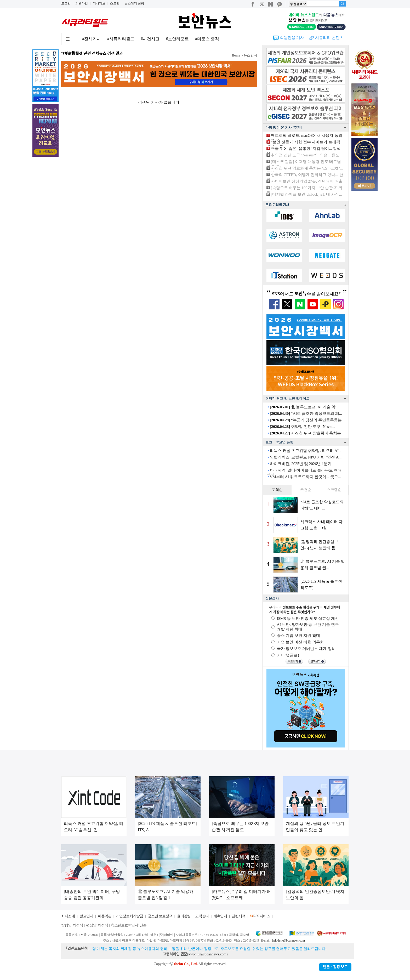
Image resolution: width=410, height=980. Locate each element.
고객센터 (202, 916)
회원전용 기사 (292, 38)
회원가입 (82, 3)
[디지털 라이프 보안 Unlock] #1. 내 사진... (306, 194)
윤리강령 (184, 916)
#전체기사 (92, 39)
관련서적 (238, 916)
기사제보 (99, 3)
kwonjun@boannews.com (207, 954)
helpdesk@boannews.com (288, 941)
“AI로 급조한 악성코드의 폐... (306, 413)
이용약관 (105, 916)
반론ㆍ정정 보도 (335, 967)
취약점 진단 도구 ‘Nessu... (303, 427)
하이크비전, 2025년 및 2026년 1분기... (302, 464)
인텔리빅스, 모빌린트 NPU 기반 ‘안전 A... (306, 457)
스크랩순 (334, 490)
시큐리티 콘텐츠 (329, 38)
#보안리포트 (177, 39)
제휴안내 (220, 916)
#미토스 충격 (207, 39)
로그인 (66, 3)
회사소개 (68, 916)
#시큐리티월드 (121, 39)
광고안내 (86, 916)
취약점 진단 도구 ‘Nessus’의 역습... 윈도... (307, 155)
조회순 (277, 490)
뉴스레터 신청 (134, 3)
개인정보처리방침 (129, 916)
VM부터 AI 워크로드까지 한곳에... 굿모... (305, 477)
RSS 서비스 (261, 916)
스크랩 (115, 3)
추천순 (306, 490)
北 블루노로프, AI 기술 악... (304, 407)
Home (236, 55)
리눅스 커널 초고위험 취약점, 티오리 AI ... (306, 451)
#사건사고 (150, 39)
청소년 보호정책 (160, 916)
